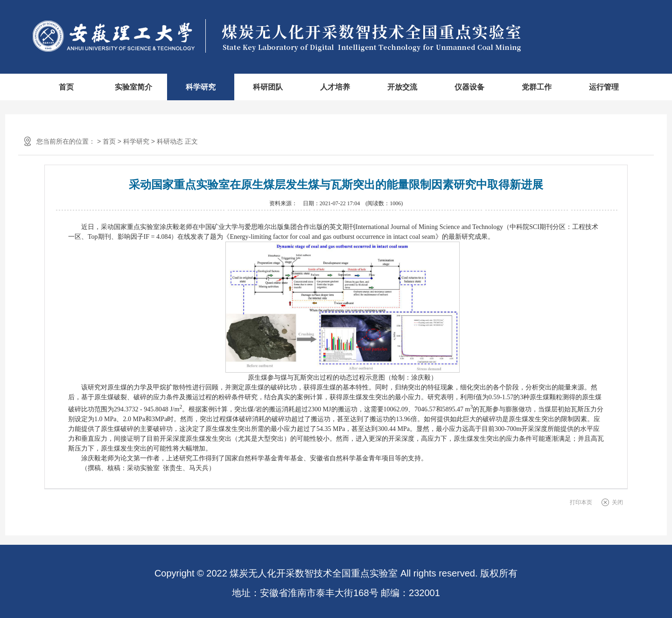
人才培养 (335, 87)
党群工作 (537, 87)
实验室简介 (133, 87)
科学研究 (201, 87)
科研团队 (268, 87)
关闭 (617, 502)
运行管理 (604, 87)
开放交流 (402, 87)
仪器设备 (469, 87)
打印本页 (581, 502)
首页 (66, 87)
